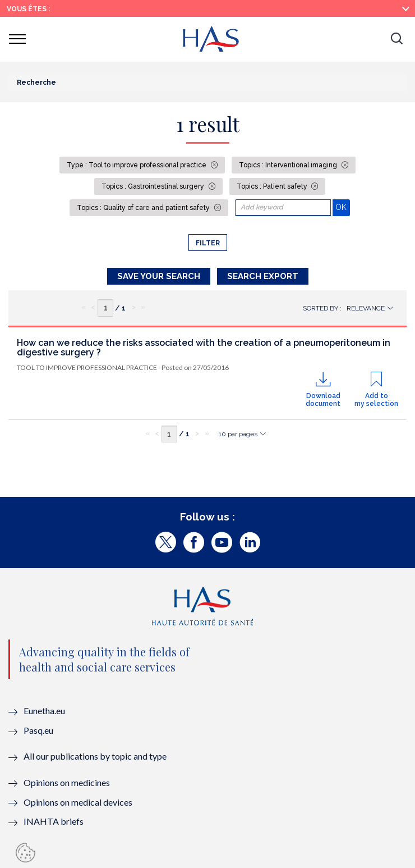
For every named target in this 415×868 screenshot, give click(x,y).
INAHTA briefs (54, 821)
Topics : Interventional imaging (289, 165)
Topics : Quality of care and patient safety (144, 208)
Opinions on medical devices (78, 802)
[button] (396, 39)
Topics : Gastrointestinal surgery (154, 186)
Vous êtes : (28, 9)
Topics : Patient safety (273, 186)
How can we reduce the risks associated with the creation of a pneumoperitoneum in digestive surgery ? (204, 348)
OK (342, 207)
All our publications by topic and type (95, 756)
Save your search (159, 276)
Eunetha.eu (44, 711)
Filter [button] (208, 243)
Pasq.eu (38, 730)
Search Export (263, 276)
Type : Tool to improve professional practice (137, 165)
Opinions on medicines (67, 782)
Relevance (366, 308)
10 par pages (238, 434)
